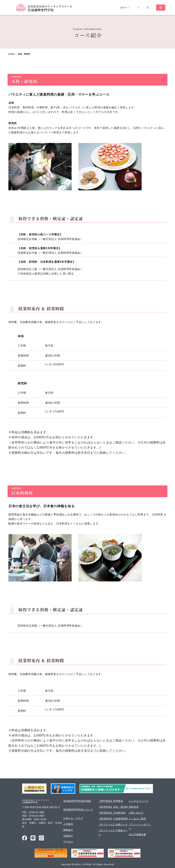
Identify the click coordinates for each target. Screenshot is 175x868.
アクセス (68, 842)
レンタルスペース (139, 801)
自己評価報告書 (137, 834)
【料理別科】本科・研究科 (113, 807)
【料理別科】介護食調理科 (113, 819)
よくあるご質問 (137, 819)
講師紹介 (68, 830)
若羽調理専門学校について (78, 810)
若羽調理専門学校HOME (77, 801)
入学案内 (68, 824)
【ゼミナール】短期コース (113, 824)
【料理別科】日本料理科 (112, 813)
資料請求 (134, 807)
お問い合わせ (136, 813)
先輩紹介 (68, 836)
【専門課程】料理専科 (111, 801)
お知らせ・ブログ (73, 818)
